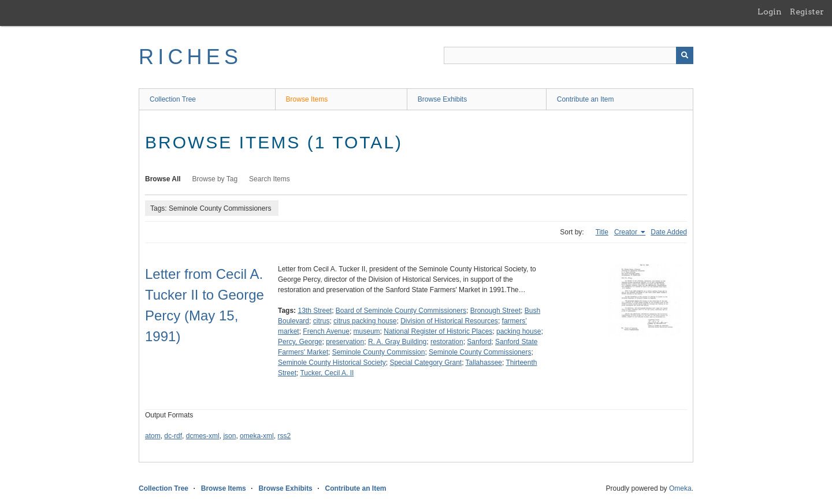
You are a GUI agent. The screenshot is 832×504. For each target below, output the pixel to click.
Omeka (680, 488)
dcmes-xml (203, 436)
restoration (447, 342)
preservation (345, 342)
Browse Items (307, 99)
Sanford (479, 342)
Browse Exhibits (442, 99)
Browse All (163, 179)
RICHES (190, 57)
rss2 (284, 436)
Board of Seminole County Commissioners (401, 311)
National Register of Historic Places (438, 331)
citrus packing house (365, 321)
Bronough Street (495, 311)
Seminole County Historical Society (332, 363)
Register (807, 12)
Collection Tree (173, 99)
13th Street (315, 311)
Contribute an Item (586, 99)
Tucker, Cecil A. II (327, 373)
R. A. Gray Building (397, 342)
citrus (322, 321)
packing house (519, 331)
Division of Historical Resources (449, 321)
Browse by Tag (215, 179)
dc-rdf (173, 436)
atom (153, 436)
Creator (627, 232)
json (229, 436)
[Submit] (685, 55)
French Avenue (326, 331)
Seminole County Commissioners (480, 352)
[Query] (569, 55)
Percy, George (300, 342)
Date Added (669, 232)
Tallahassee (484, 363)
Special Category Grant (426, 363)
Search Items (270, 179)
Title (602, 232)
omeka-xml (257, 436)
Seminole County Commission (379, 352)
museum (367, 331)
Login (770, 12)
